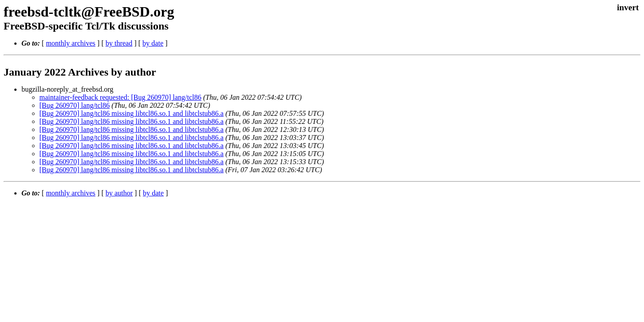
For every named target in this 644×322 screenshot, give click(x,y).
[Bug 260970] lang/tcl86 (74, 105)
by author (119, 193)
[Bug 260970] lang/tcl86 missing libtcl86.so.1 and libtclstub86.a (131, 113)
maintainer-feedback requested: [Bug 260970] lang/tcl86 (120, 97)
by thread (119, 43)
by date (153, 43)
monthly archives (71, 43)
